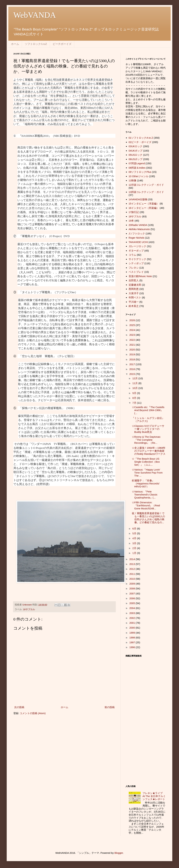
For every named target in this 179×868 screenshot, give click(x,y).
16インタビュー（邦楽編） (144, 208)
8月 (135, 398)
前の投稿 (110, 707)
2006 (132, 598)
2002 (132, 618)
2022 (132, 340)
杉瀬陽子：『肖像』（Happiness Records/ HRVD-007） (146, 483)
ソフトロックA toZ (36, 44)
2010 (132, 579)
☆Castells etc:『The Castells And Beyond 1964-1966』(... (148, 410)
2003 (132, 613)
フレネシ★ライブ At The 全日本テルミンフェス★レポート (155, 796)
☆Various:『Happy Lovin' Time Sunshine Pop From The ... (147, 473)
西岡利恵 (134, 289)
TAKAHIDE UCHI (138, 242)
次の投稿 (19, 707)
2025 (132, 325)
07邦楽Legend (137, 163)
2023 (132, 335)
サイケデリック (137, 259)
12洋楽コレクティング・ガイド (146, 185)
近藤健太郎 (135, 285)
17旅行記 (134, 212)
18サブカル (29, 609)
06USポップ (136, 159)
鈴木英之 (134, 306)
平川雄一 (134, 302)
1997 (132, 642)
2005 (132, 603)
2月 (135, 548)
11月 (135, 383)
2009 (132, 584)
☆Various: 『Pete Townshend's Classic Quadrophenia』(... (145, 495)
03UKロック (136, 146)
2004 (132, 608)
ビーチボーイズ (62, 44)
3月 (135, 543)
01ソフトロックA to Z (141, 138)
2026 (132, 320)
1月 (135, 553)
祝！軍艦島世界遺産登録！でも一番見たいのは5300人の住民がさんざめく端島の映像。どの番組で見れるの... (148, 518)
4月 (135, 538)
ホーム (15, 44)
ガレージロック (137, 246)
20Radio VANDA (138, 225)
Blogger (119, 853)
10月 (135, 388)
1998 (132, 638)
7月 (135, 403)
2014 (132, 559)
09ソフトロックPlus (140, 172)
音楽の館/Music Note (140, 276)
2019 (132, 354)
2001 (132, 623)
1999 (132, 633)
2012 (132, 569)
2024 (132, 330)
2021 (132, 345)
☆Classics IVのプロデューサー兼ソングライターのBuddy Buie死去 (148, 429)
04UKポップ (136, 151)
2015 (132, 374)
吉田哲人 (134, 280)
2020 (132, 350)
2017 (132, 364)
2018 (132, 359)
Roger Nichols (137, 238)
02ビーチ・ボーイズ (140, 142)
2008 (132, 588)
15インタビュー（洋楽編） (144, 204)
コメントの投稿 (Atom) (33, 713)
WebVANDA (35, 15)
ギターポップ (136, 251)
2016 (132, 369)
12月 (135, 378)
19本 (131, 221)
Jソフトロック (137, 233)
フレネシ (134, 268)
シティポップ (136, 263)
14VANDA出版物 (138, 199)
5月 (135, 533)
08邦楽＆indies (137, 168)
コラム (132, 255)
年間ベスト (135, 297)
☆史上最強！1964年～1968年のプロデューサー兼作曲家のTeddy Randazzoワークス (149, 451)
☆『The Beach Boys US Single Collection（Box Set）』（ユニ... (146, 462)
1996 (132, 647)
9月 (135, 393)
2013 (132, 564)
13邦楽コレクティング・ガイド (146, 192)
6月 (135, 529)
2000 (132, 628)
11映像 (133, 180)
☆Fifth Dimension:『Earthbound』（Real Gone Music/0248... (146, 505)
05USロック (136, 155)
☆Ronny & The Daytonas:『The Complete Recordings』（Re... (146, 440)
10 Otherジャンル (139, 176)
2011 (132, 574)
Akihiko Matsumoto (139, 229)
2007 (132, 593)
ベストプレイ (136, 272)
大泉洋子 (134, 293)
